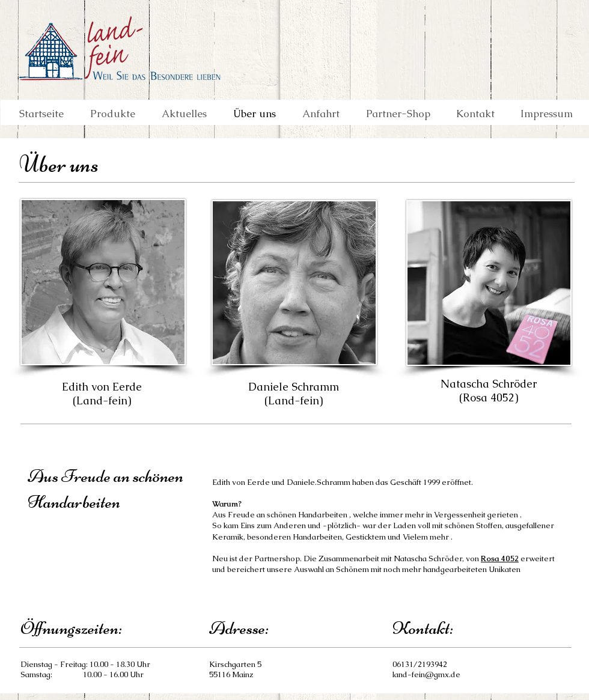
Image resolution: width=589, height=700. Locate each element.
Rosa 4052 (500, 558)
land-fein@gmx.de (426, 674)
